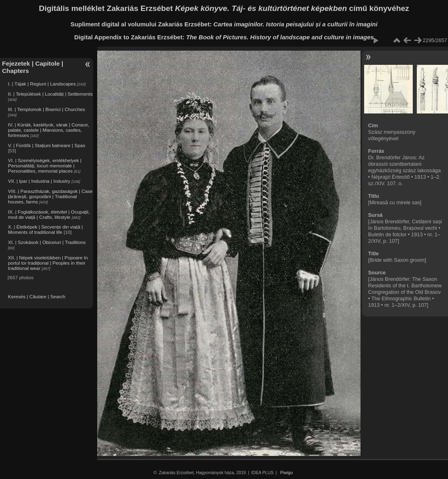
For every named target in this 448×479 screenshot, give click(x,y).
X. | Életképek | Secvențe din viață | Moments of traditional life (45, 229)
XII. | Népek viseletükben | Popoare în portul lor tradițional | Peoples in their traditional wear (48, 263)
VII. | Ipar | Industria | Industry (39, 181)
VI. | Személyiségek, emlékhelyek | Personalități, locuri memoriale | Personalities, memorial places (45, 166)
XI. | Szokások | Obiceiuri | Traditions (47, 242)
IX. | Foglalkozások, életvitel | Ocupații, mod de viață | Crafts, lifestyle (49, 214)
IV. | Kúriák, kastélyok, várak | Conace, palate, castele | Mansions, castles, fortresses (49, 130)
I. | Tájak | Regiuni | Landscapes (42, 84)
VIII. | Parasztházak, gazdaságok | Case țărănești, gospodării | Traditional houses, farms (50, 196)
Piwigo (287, 473)
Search (58, 296)
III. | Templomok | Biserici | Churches (47, 109)
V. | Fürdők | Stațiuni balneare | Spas (47, 145)
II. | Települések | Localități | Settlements (50, 94)
